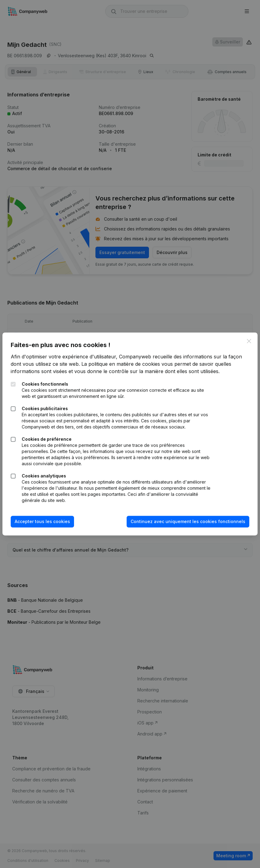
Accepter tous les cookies (46, 521)
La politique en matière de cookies (140, 364)
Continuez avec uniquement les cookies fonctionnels (184, 521)
